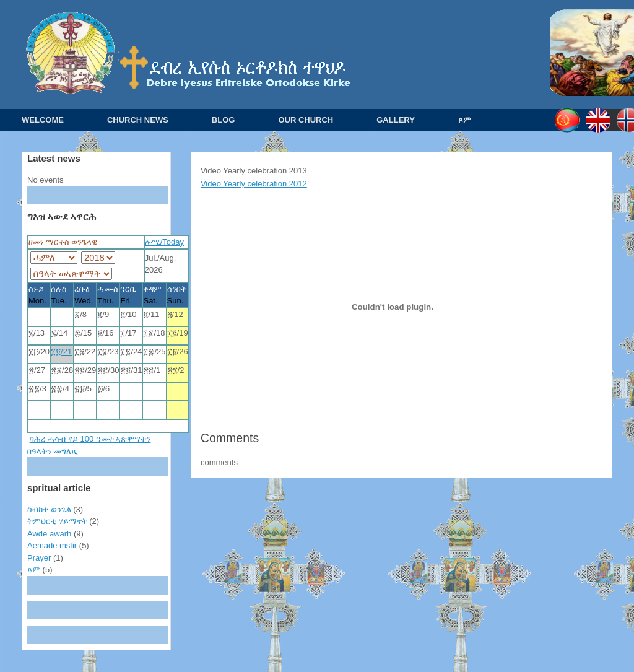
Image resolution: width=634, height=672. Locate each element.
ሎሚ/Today (164, 242)
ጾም (465, 120)
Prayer (39, 558)
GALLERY (396, 120)
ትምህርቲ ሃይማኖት (57, 521)
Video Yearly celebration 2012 (254, 184)
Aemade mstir (52, 545)
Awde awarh (49, 534)
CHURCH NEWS (138, 120)
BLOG (224, 120)
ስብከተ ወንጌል (49, 509)
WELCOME (43, 120)
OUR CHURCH (306, 120)
